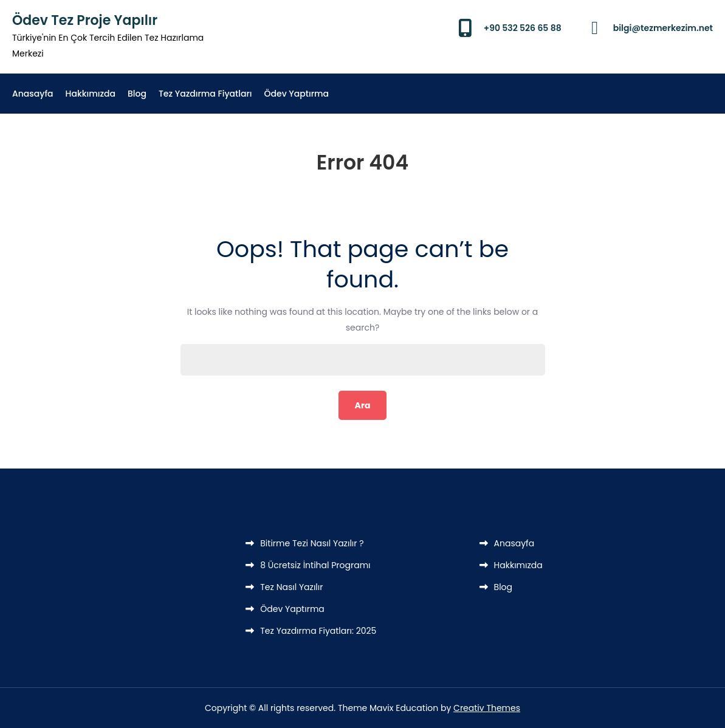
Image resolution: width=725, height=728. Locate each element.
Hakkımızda (91, 94)
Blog (137, 94)
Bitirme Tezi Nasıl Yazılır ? (312, 543)
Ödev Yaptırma (297, 94)
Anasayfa (33, 94)
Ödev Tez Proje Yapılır (85, 20)
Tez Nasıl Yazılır (291, 587)
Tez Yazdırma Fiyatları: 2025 (318, 631)
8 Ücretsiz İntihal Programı (315, 565)
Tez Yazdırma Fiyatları (205, 94)
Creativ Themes (487, 708)
